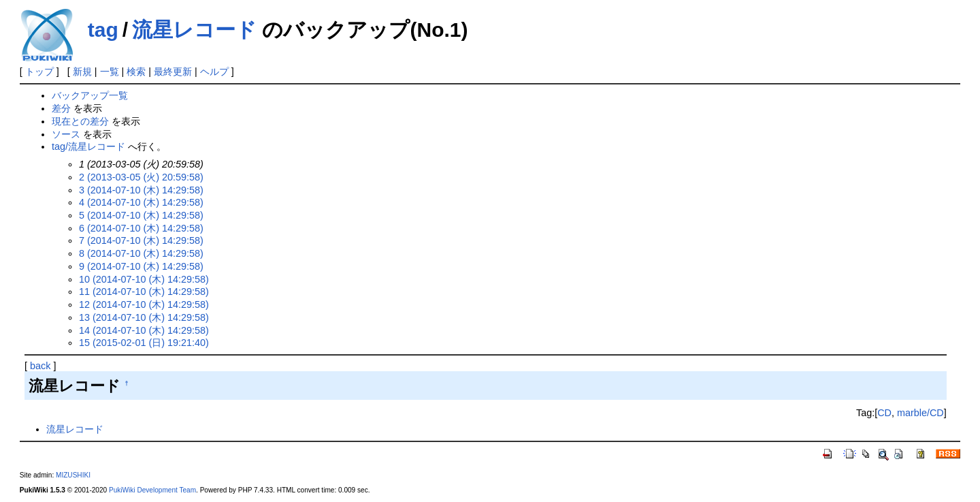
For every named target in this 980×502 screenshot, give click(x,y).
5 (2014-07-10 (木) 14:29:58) (141, 215)
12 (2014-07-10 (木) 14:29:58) (144, 304)
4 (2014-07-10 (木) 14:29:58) (141, 202)
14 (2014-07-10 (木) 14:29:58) (144, 330)
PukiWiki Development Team (152, 490)
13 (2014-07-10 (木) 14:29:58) (144, 317)
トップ (39, 72)
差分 (61, 108)
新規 (82, 72)
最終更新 (173, 72)
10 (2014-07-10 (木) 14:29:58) (144, 279)
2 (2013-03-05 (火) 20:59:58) (141, 177)
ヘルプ (214, 72)
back (40, 366)
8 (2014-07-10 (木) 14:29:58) (141, 253)
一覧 (110, 72)
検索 (136, 72)
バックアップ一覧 (90, 95)
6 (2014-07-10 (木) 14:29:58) (141, 228)
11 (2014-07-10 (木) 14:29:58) (144, 292)
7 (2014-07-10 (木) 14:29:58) (141, 240)
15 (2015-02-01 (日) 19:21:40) (144, 343)
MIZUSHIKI (73, 475)
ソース (66, 134)
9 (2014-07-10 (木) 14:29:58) (141, 266)
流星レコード (194, 30)
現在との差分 (80, 121)
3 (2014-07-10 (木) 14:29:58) (141, 190)
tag (103, 30)
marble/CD (920, 413)
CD (884, 413)
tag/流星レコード (88, 146)
